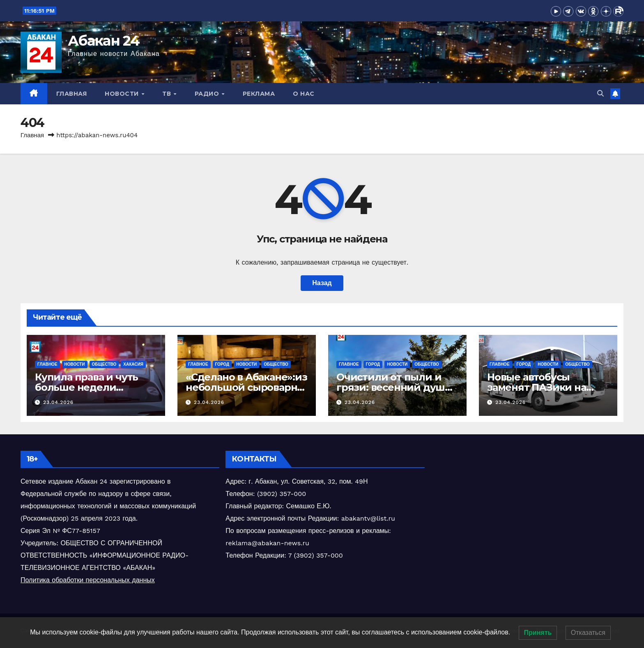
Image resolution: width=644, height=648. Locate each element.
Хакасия (133, 364)
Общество (104, 364)
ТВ (168, 94)
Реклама (259, 94)
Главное (47, 364)
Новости (123, 94)
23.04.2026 (58, 402)
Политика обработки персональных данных (88, 580)
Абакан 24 (104, 41)
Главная (72, 94)
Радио (208, 94)
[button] (600, 93)
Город (222, 364)
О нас (304, 94)
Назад (322, 283)
